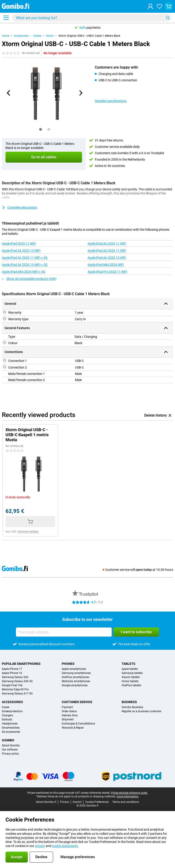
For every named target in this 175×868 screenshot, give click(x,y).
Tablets (129, 664)
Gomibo (8, 740)
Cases (6, 707)
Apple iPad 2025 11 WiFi (19, 243)
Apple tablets (130, 669)
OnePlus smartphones (75, 677)
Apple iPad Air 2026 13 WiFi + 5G (25, 265)
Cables (37, 36)
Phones (68, 664)
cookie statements (65, 846)
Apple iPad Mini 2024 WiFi (106, 265)
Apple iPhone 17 (12, 669)
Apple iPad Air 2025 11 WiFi (107, 243)
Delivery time (70, 715)
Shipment (68, 719)
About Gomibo (11, 745)
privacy (40, 846)
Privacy (64, 802)
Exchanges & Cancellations (78, 724)
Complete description (19, 207)
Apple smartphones (74, 669)
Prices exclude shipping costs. (129, 793)
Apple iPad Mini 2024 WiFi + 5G (24, 272)
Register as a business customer (142, 711)
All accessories (11, 732)
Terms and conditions (126, 802)
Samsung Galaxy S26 (15, 677)
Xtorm (50, 36)
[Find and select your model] (92, 18)
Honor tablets (130, 681)
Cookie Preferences (97, 802)
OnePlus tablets (131, 685)
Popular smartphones (21, 664)
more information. (128, 796)
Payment (67, 707)
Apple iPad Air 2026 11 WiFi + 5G (25, 258)
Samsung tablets (132, 673)
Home (6, 36)
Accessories (21, 36)
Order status (69, 711)
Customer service (77, 702)
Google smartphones (75, 685)
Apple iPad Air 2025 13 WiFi (21, 251)
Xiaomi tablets (131, 677)
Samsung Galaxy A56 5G (17, 681)
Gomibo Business (132, 707)
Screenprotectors (12, 711)
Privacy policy (10, 754)
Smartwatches (11, 728)
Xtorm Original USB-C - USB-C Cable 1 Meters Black (89, 36)
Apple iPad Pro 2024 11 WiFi (107, 272)
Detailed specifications (111, 101)
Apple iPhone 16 (12, 673)
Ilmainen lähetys (28, 532)
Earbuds (7, 719)
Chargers (7, 715)
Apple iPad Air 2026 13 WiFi (107, 258)
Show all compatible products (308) (29, 279)
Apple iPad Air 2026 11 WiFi (107, 251)
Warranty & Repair (73, 728)
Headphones (10, 724)
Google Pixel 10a (12, 685)
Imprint (77, 802)
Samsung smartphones (76, 673)
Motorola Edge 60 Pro (15, 689)
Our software (10, 750)
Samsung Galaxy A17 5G (17, 694)
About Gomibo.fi (46, 802)
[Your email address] (64, 632)
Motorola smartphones (76, 681)
